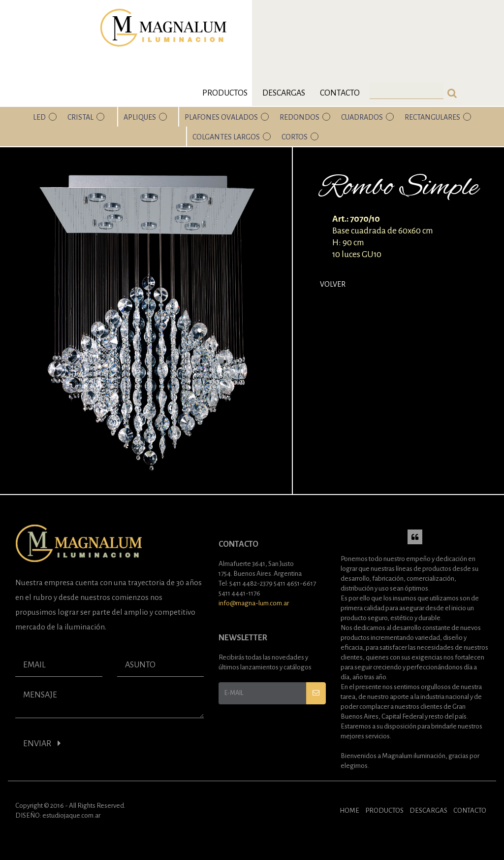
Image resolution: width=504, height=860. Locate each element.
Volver (333, 284)
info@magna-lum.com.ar (254, 603)
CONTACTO (470, 810)
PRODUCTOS (384, 810)
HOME (349, 810)
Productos (225, 93)
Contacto (340, 93)
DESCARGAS (428, 810)
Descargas (284, 93)
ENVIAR (42, 744)
